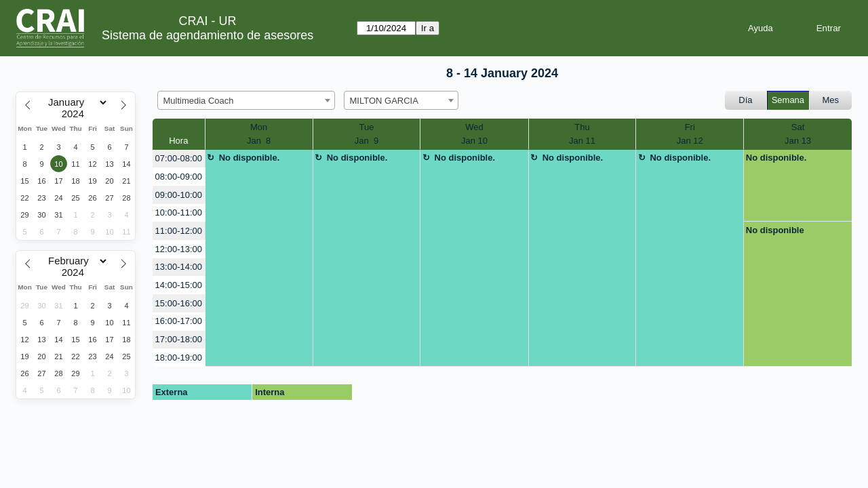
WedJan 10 (474, 134)
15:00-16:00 (179, 303)
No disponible (775, 230)
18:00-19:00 (179, 358)
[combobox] (246, 100)
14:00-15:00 (179, 285)
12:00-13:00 (179, 249)
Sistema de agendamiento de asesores (208, 35)
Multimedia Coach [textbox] (199, 101)
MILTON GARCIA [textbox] (384, 101)
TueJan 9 (367, 134)
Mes (831, 100)
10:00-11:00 (179, 212)
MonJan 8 (259, 134)
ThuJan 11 (582, 134)
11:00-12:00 (179, 231)
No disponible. (250, 158)
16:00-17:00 (179, 321)
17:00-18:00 (179, 339)
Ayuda (761, 28)
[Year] (76, 114)
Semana (788, 100)
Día (745, 100)
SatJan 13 (798, 134)
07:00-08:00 (179, 158)
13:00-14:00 (179, 267)
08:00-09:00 (179, 177)
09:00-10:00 (179, 195)
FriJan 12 (690, 134)
